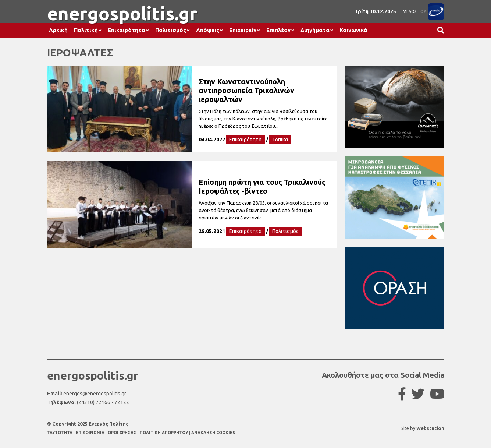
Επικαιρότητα (127, 30)
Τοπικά (280, 140)
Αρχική (58, 30)
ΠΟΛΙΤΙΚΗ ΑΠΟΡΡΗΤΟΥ (164, 433)
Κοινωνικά (353, 30)
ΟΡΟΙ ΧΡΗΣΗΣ (123, 433)
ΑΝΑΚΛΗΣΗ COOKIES (213, 433)
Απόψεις (208, 30)
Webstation (430, 428)
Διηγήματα (315, 30)
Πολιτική (86, 30)
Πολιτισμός (171, 30)
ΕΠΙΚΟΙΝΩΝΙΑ (91, 433)
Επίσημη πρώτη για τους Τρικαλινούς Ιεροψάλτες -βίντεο (262, 186)
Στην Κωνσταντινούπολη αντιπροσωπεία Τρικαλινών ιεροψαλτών (246, 90)
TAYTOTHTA (60, 433)
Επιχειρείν (243, 30)
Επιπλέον (278, 30)
